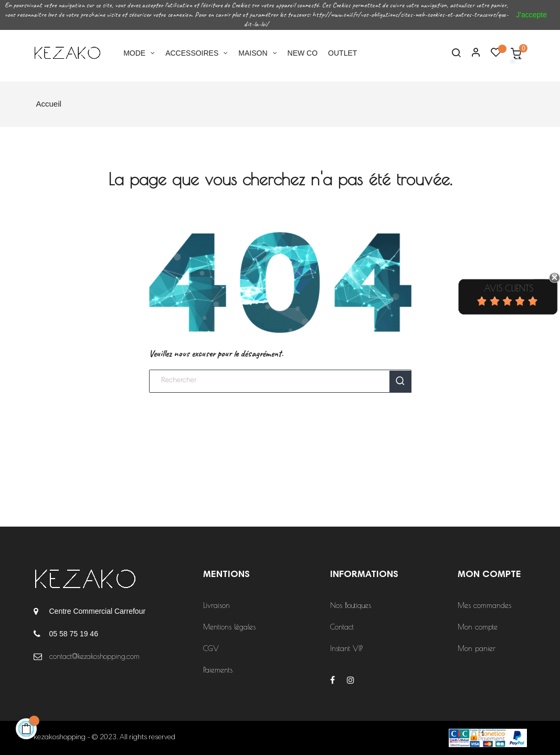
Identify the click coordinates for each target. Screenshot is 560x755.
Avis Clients (509, 288)
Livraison (216, 605)
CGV (211, 648)
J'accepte (531, 15)
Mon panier (477, 648)
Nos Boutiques (351, 605)
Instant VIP (346, 648)
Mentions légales (229, 627)
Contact (342, 627)
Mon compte (478, 627)
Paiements (218, 670)
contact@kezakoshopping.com (94, 656)
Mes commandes (484, 605)
